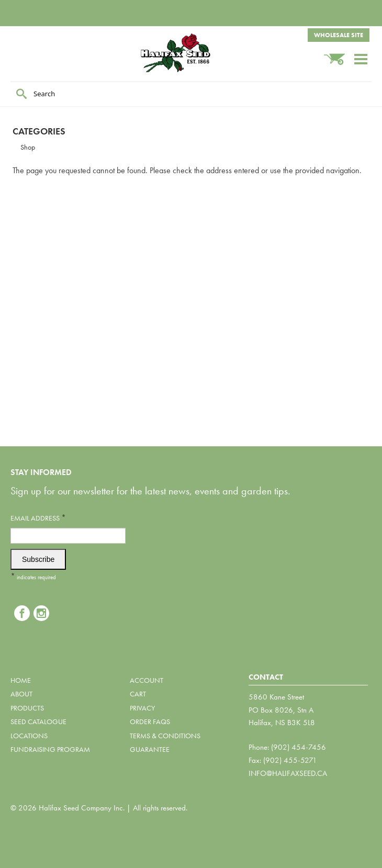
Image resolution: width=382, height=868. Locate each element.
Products (27, 708)
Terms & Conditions (165, 736)
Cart (138, 694)
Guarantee (150, 749)
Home (21, 680)
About (21, 694)
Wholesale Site (339, 35)
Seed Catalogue (38, 722)
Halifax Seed (191, 53)
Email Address (38, 518)
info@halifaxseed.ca (288, 773)
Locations (29, 736)
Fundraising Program (50, 749)
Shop (28, 147)
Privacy (142, 708)
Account (147, 680)
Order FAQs (150, 722)
